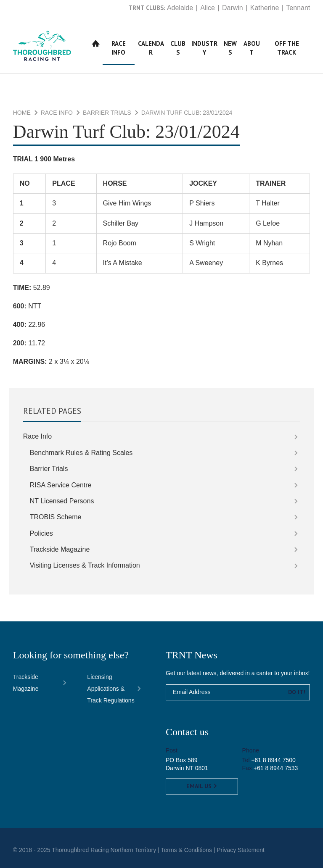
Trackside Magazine (60, 549)
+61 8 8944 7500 (273, 760)
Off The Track (287, 48)
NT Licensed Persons (62, 501)
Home (96, 43)
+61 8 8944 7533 (276, 768)
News (230, 48)
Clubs (178, 48)
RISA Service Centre (61, 485)
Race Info (119, 48)
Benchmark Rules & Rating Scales (81, 453)
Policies (41, 533)
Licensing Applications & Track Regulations (111, 689)
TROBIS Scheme (56, 517)
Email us (202, 786)
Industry (204, 48)
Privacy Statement (241, 850)
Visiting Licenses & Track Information (85, 565)
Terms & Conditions (186, 850)
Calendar (151, 48)
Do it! (297, 692)
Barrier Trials (107, 113)
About (252, 48)
